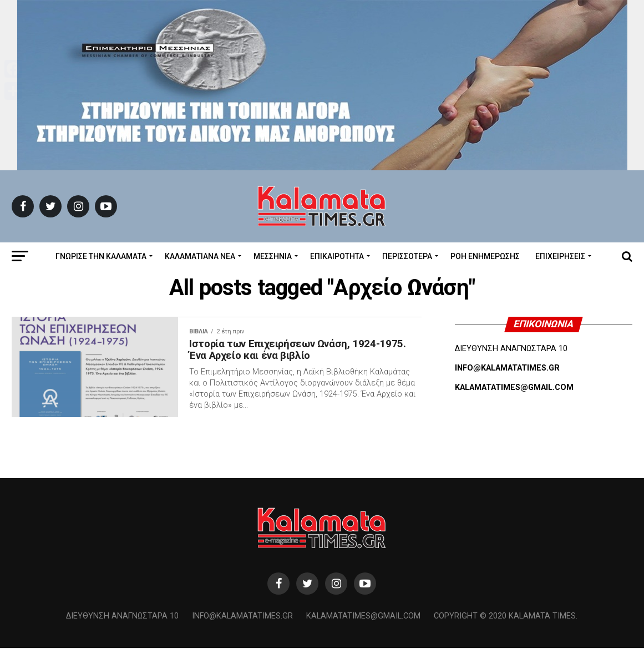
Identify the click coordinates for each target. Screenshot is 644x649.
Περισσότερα (407, 256)
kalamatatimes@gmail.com (363, 617)
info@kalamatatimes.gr (242, 617)
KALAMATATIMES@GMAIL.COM (514, 387)
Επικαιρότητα (337, 256)
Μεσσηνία (273, 256)
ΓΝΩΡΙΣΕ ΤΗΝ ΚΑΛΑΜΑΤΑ (101, 256)
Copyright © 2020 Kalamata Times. (506, 617)
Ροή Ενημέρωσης (485, 256)
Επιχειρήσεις (560, 256)
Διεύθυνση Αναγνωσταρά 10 (122, 617)
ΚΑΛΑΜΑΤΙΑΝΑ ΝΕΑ (200, 256)
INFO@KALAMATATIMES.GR (507, 368)
